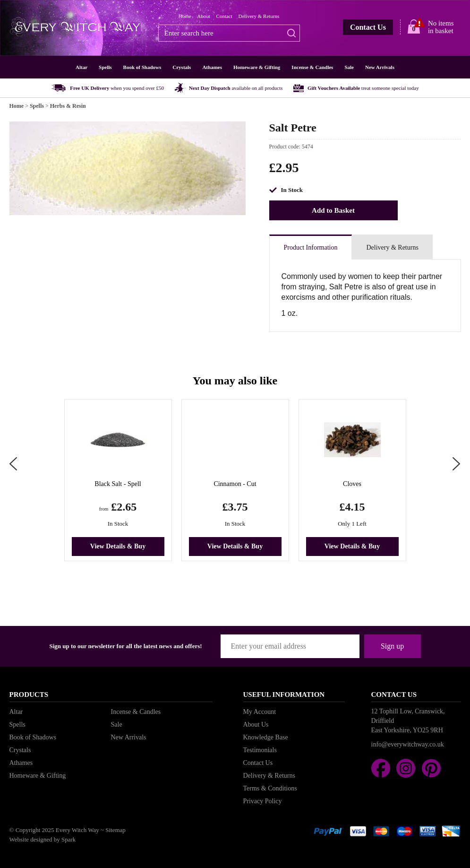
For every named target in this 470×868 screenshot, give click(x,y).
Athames (212, 67)
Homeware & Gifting (257, 67)
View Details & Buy (118, 546)
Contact (224, 16)
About (204, 16)
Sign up (392, 646)
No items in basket (441, 27)
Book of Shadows (142, 67)
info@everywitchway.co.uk (408, 744)
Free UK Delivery (117, 88)
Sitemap (115, 830)
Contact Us (368, 27)
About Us (256, 725)
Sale (349, 67)
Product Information (311, 247)
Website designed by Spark (43, 839)
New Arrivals (380, 67)
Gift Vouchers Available (363, 88)
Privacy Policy (263, 801)
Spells (105, 67)
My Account (260, 712)
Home (185, 16)
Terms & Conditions (270, 788)
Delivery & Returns (259, 16)
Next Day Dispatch (236, 88)
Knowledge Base (266, 737)
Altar (81, 67)
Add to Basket (333, 210)
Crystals (182, 67)
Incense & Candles (312, 67)
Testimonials (260, 750)
